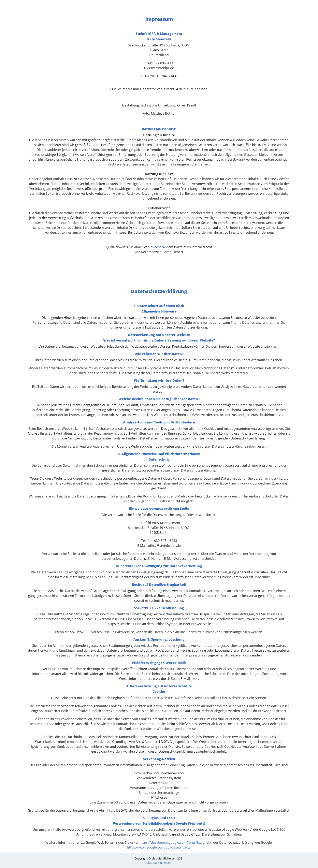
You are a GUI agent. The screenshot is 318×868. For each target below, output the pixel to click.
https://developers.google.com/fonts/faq (171, 842)
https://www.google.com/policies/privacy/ (159, 847)
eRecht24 (158, 247)
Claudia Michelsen (159, 863)
